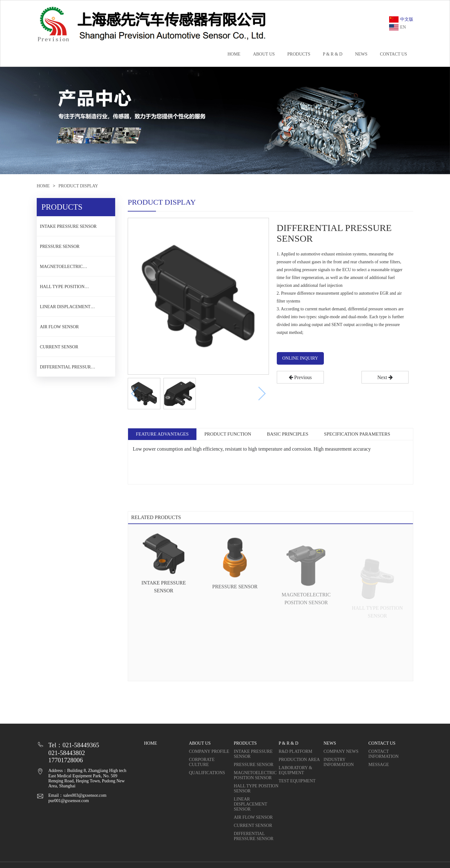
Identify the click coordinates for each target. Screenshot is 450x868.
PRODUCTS (299, 54)
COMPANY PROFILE (209, 751)
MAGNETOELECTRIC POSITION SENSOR (61, 269)
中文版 (401, 19)
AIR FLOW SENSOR (59, 327)
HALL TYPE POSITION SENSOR (62, 289)
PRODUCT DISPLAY (78, 186)
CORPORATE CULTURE (202, 762)
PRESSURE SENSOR (60, 246)
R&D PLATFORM (295, 751)
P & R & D (333, 54)
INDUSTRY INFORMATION (339, 762)
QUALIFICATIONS (207, 773)
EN (398, 27)
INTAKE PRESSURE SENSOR (68, 226)
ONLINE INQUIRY (300, 358)
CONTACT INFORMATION (383, 754)
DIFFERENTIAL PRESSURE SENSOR (67, 369)
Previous (300, 377)
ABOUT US (264, 54)
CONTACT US (394, 54)
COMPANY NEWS (341, 751)
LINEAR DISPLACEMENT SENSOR (65, 309)
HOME (234, 54)
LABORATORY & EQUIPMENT (295, 770)
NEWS (361, 54)
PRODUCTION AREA (299, 760)
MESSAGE (379, 765)
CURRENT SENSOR (59, 347)
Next (385, 377)
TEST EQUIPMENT (297, 781)
